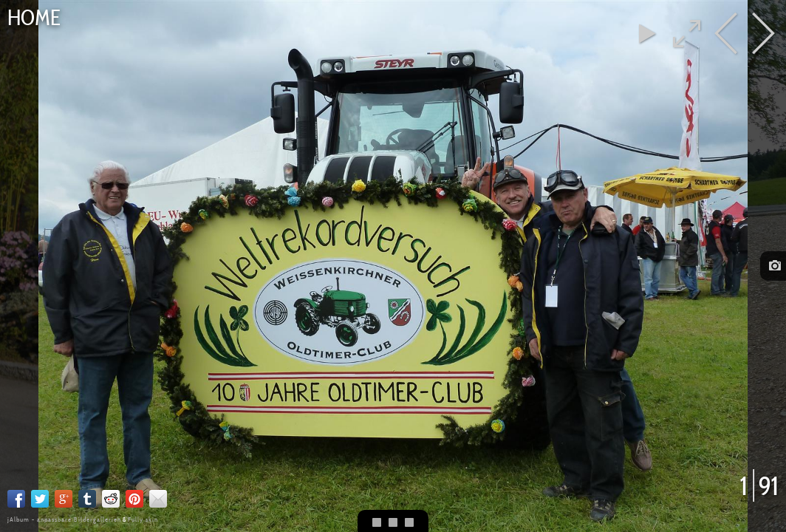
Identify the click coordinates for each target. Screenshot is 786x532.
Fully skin (143, 519)
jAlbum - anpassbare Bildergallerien (64, 519)
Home (34, 18)
